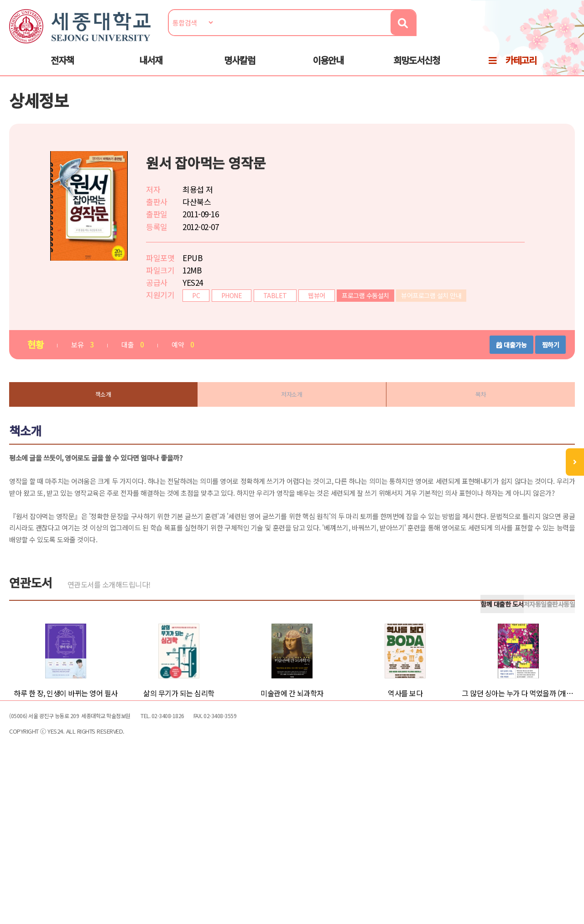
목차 (475, 419)
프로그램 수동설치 (375, 318)
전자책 (62, 69)
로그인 (560, 35)
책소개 (109, 419)
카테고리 (521, 69)
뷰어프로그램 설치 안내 (440, 318)
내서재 (151, 69)
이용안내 (328, 69)
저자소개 (292, 419)
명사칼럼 (240, 69)
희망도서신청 (417, 69)
